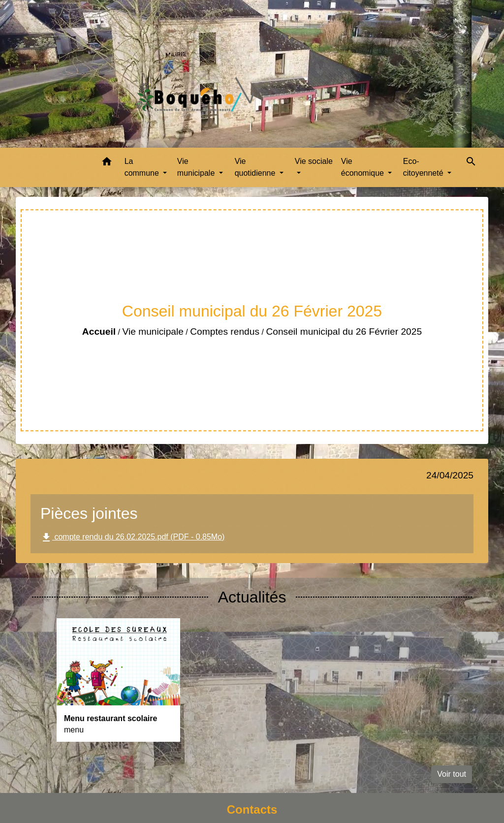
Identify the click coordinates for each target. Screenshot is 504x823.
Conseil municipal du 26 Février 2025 (344, 332)
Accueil (99, 332)
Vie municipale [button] (197, 167)
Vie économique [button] (364, 167)
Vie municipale (153, 332)
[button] (107, 163)
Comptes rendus (225, 332)
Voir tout (452, 774)
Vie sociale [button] (314, 161)
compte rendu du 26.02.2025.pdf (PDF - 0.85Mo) (132, 538)
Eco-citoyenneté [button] (424, 167)
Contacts (252, 809)
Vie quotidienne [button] (256, 167)
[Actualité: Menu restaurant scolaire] (118, 680)
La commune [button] (143, 167)
